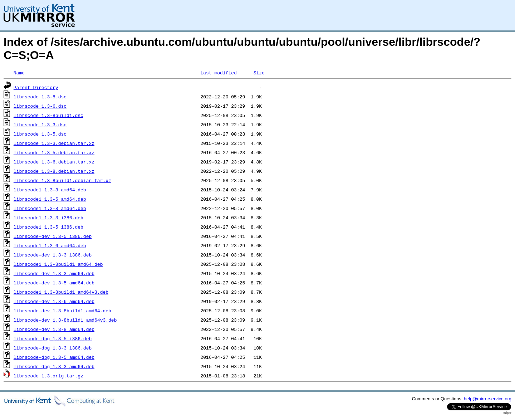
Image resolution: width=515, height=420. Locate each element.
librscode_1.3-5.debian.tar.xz (54, 152)
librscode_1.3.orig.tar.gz (48, 376)
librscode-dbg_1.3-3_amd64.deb (54, 366)
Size (259, 73)
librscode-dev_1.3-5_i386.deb (53, 236)
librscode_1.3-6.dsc (40, 106)
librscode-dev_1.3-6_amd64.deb (54, 301)
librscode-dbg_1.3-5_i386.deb (53, 338)
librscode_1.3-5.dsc (40, 134)
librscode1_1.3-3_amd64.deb (50, 190)
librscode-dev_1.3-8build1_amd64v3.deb (65, 320)
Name (19, 73)
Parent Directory (36, 87)
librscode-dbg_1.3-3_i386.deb (53, 348)
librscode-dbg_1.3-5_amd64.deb (54, 357)
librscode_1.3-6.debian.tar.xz (54, 162)
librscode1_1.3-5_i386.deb (48, 227)
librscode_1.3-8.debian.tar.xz (54, 171)
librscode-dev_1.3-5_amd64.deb (54, 283)
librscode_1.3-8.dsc (40, 97)
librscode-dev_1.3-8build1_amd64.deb (62, 311)
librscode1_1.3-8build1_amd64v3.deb (61, 292)
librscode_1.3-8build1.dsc (48, 115)
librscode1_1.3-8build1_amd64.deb (58, 264)
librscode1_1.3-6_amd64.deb (50, 245)
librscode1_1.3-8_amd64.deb (50, 208)
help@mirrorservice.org (488, 399)
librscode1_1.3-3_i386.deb (48, 218)
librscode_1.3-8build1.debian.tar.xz (62, 180)
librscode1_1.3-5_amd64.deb (50, 199)
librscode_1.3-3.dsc (40, 124)
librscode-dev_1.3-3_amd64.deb (54, 273)
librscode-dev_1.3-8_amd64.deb (54, 329)
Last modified (218, 73)
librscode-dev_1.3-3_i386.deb (53, 255)
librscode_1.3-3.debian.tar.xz (54, 143)
